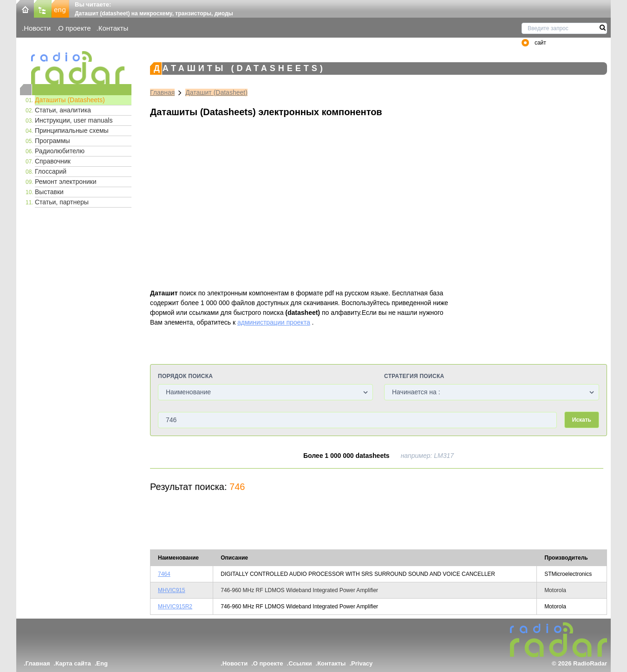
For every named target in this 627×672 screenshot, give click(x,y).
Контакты (114, 28)
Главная (162, 92)
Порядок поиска (185, 376)
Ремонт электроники (66, 182)
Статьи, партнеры (62, 202)
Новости (37, 28)
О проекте (74, 28)
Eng (102, 663)
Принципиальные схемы (72, 130)
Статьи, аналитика (63, 110)
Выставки (49, 192)
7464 (164, 574)
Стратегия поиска (414, 376)
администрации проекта (274, 322)
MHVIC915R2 (175, 607)
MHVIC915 (172, 590)
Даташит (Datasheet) (216, 92)
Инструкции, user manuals (74, 120)
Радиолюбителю (60, 151)
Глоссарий (51, 171)
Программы (52, 141)
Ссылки (300, 663)
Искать (582, 420)
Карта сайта (73, 663)
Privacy (362, 663)
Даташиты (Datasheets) (70, 100)
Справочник (53, 161)
